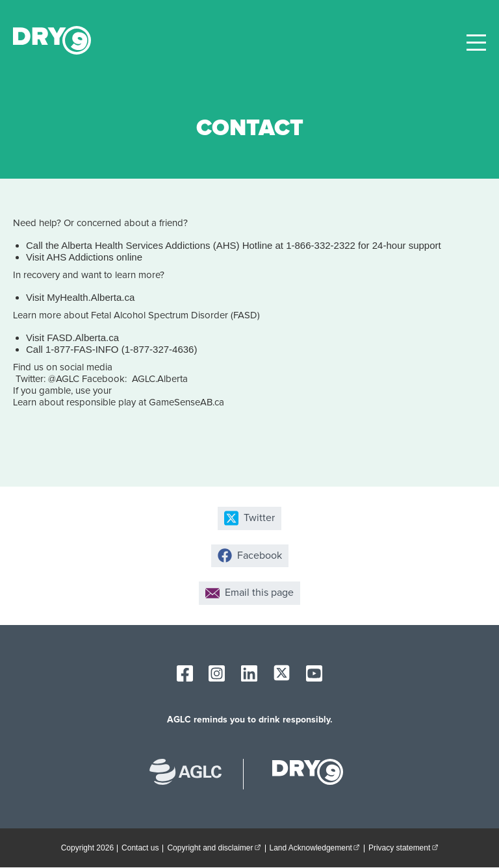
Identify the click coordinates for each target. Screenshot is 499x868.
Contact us (140, 848)
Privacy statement (405, 847)
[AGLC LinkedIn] (249, 673)
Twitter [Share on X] (249, 518)
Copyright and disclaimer (216, 847)
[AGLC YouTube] (314, 673)
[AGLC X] (282, 673)
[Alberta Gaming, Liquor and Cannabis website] (192, 774)
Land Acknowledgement (317, 847)
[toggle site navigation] (476, 43)
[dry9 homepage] (301, 774)
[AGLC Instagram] (217, 673)
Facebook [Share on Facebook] (250, 555)
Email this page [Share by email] (249, 593)
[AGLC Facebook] (185, 673)
